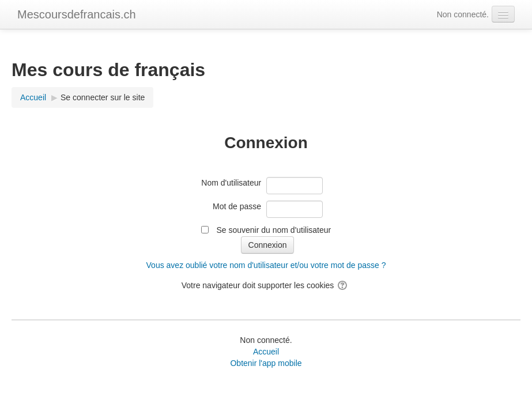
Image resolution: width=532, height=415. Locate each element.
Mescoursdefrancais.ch (77, 14)
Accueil (266, 352)
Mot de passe (237, 206)
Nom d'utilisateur (231, 183)
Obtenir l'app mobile (266, 363)
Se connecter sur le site (103, 97)
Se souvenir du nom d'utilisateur (273, 230)
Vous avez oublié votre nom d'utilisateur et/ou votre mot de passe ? (266, 265)
